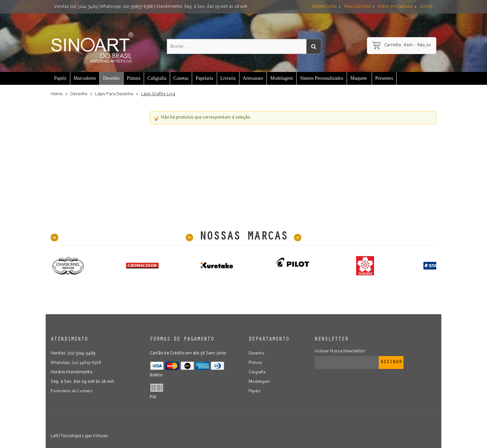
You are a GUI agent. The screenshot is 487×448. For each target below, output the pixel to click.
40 (54, 238)
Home (57, 94)
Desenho (79, 94)
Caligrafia (258, 372)
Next (298, 238)
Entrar (427, 7)
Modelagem (260, 382)
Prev (189, 238)
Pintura (256, 363)
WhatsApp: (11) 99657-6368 (126, 7)
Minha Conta (324, 7)
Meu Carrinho (357, 7)
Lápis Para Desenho (114, 94)
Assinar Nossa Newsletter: (341, 351)
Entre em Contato (395, 7)
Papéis (255, 391)
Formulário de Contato (73, 391)
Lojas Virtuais (95, 436)
